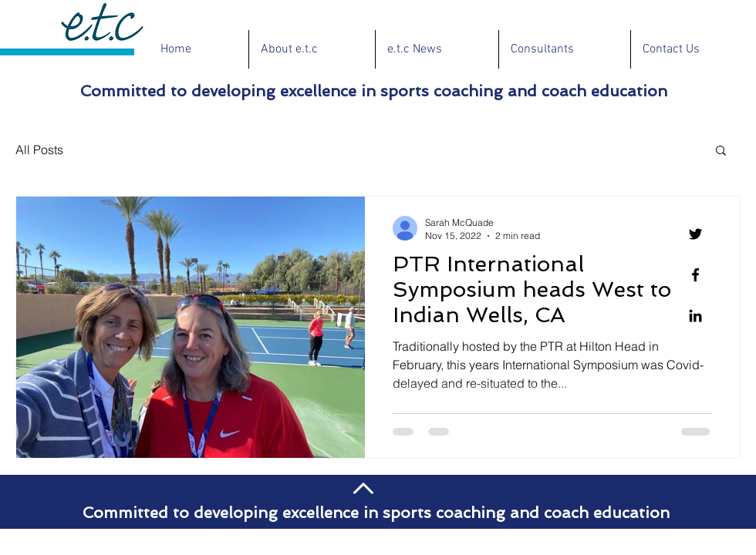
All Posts (39, 150)
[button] (721, 151)
